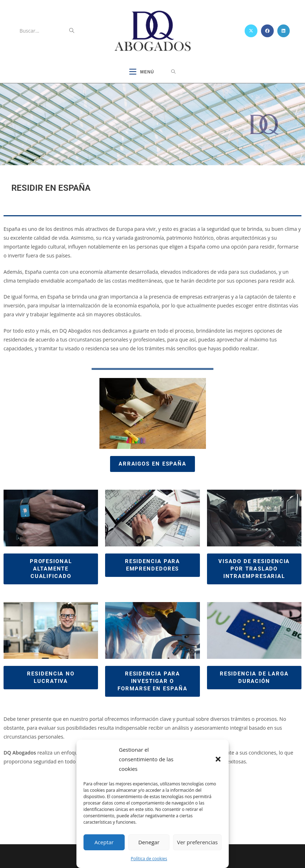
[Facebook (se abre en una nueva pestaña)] (267, 31)
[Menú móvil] (142, 72)
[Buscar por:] (173, 72)
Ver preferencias (197, 842)
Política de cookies (149, 859)
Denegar (149, 842)
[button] (218, 759)
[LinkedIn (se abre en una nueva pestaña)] (284, 31)
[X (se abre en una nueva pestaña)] (251, 31)
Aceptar (104, 842)
